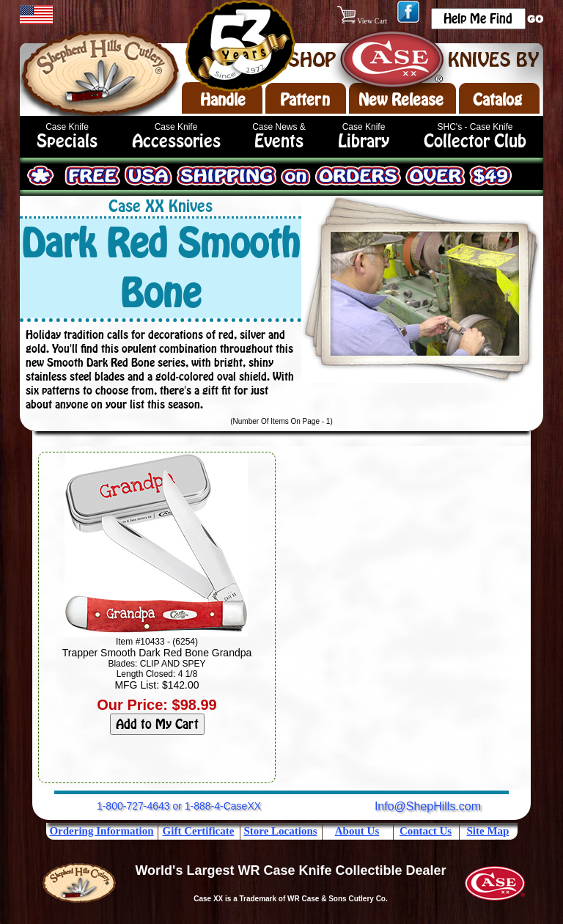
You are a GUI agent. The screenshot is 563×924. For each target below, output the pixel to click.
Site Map (488, 831)
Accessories (176, 141)
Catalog (497, 100)
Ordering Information (101, 831)
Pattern (305, 100)
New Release (401, 100)
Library (364, 141)
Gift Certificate (199, 831)
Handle (223, 100)
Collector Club (475, 141)
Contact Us (426, 831)
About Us (357, 831)
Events (279, 141)
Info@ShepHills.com (428, 806)
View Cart (363, 21)
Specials (67, 141)
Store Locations (280, 831)
